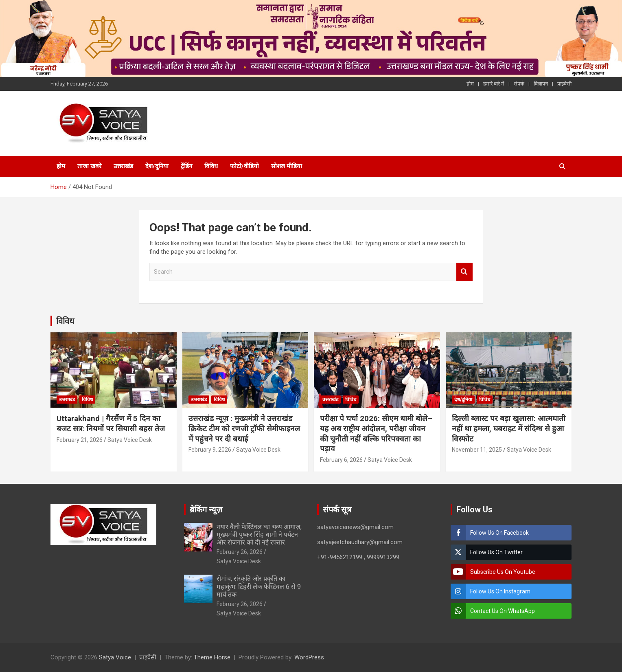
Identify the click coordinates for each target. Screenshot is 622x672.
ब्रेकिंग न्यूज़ (206, 509)
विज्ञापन (541, 84)
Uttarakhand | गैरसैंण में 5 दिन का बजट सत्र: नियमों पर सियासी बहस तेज (111, 424)
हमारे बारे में (494, 84)
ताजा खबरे (89, 166)
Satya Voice (115, 657)
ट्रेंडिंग (186, 166)
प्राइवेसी (564, 84)
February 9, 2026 (210, 450)
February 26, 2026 (240, 552)
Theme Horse (212, 657)
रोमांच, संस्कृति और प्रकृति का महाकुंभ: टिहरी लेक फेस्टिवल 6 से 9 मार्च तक (259, 586)
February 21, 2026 (80, 440)
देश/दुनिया (157, 166)
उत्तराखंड (123, 166)
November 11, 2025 (477, 450)
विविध (211, 166)
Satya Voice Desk (130, 440)
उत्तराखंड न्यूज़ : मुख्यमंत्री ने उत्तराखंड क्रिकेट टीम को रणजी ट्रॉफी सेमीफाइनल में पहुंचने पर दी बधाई (244, 428)
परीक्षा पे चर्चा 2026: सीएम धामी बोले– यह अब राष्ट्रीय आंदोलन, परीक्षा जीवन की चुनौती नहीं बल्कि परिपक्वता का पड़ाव (376, 434)
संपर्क (519, 84)
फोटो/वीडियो (244, 166)
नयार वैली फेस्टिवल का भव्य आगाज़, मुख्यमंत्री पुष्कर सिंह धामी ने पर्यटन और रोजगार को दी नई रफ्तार (259, 535)
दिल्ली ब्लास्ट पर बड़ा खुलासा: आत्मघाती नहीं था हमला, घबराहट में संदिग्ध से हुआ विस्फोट (509, 428)
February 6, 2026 (341, 460)
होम (470, 84)
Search (464, 272)
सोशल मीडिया (287, 166)
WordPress (309, 657)
